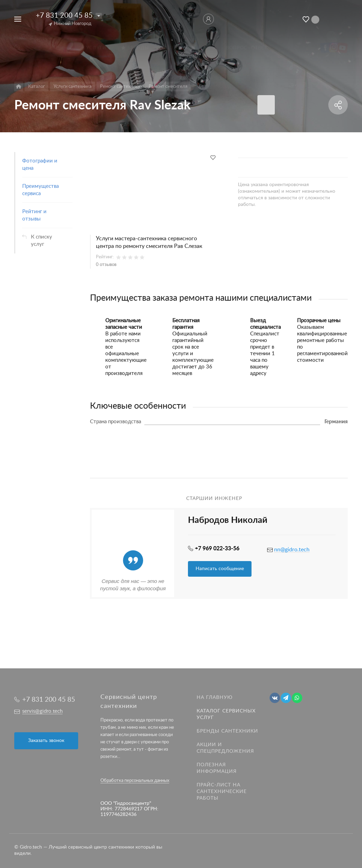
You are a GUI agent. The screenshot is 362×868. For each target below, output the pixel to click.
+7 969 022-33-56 (217, 549)
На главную (215, 698)
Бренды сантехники (227, 731)
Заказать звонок (46, 741)
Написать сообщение (220, 569)
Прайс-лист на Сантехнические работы (222, 792)
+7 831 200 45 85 (64, 16)
